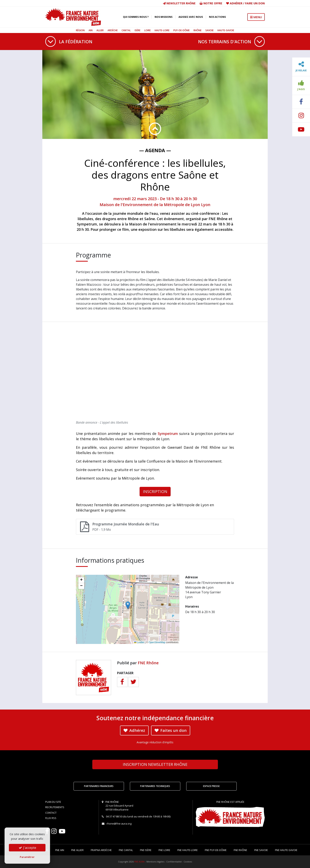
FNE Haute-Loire (188, 850)
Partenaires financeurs (99, 786)
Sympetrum (168, 434)
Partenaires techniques (155, 786)
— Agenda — (155, 150)
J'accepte (27, 848)
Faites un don (171, 730)
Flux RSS (51, 818)
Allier (100, 30)
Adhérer (236, 3)
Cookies (188, 862)
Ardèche (113, 30)
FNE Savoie (261, 850)
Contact (51, 813)
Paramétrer (27, 857)
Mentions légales (155, 862)
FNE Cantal (126, 850)
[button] (128, 605)
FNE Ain (60, 850)
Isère (138, 30)
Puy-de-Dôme (181, 30)
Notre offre (211, 3)
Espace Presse (211, 786)
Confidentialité (174, 862)
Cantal (126, 30)
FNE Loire (164, 850)
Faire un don (255, 3)
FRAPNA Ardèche (101, 850)
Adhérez (134, 730)
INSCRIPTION (155, 491)
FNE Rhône (148, 663)
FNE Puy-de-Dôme (216, 850)
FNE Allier (77, 850)
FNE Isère (146, 850)
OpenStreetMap (157, 642)
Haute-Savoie (226, 30)
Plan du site (53, 802)
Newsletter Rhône (179, 3)
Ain (91, 30)
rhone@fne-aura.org (119, 824)
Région (80, 30)
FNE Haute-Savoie (286, 850)
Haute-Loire (162, 30)
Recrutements (55, 807)
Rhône (198, 30)
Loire (147, 30)
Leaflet (139, 642)
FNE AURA (139, 862)
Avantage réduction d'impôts (155, 742)
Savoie (209, 30)
